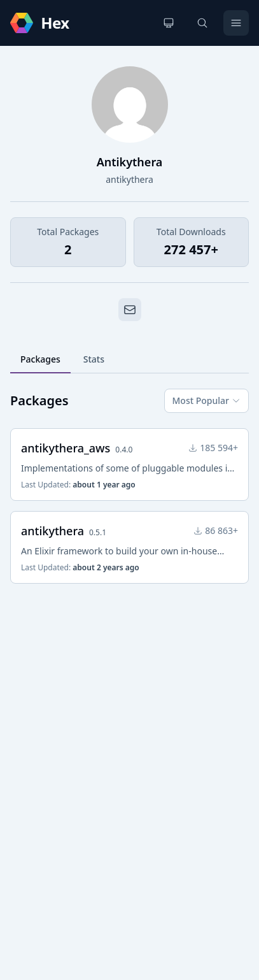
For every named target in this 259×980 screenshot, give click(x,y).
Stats (94, 359)
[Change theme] (169, 23)
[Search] (202, 23)
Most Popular (206, 400)
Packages (40, 359)
